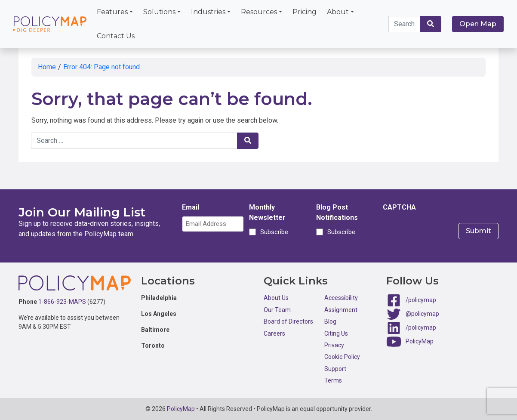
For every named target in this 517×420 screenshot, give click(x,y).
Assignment (341, 310)
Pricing (305, 12)
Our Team (277, 310)
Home (47, 67)
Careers (274, 334)
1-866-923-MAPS (62, 302)
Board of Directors (288, 321)
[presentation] (448, 233)
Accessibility (341, 298)
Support (335, 369)
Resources (259, 12)
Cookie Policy (342, 357)
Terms (333, 380)
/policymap (421, 300)
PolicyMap (420, 341)
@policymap (422, 314)
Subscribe (273, 232)
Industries (208, 12)
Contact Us (116, 36)
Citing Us (336, 334)
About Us (276, 298)
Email (191, 207)
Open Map (478, 24)
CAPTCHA (399, 207)
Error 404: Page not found (102, 67)
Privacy (334, 345)
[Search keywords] (404, 24)
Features (112, 12)
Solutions (159, 12)
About (338, 12)
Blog (330, 321)
